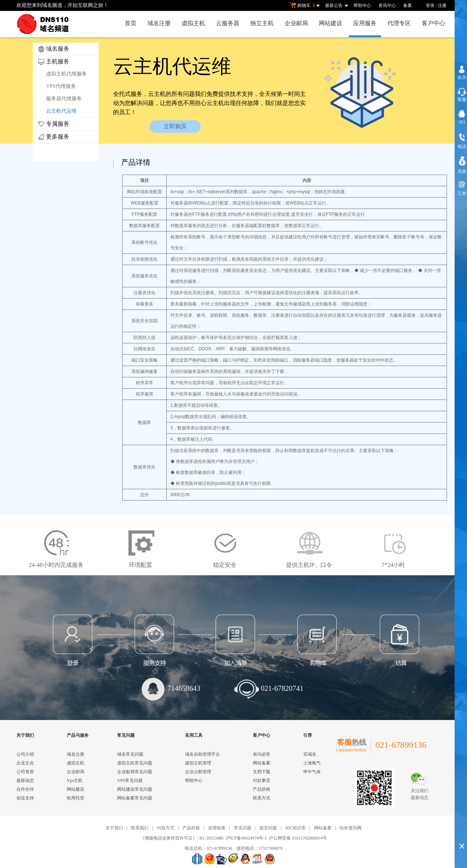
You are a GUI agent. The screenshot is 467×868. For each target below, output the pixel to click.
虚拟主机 (193, 23)
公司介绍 (25, 754)
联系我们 (140, 828)
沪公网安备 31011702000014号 (298, 838)
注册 (442, 5)
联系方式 (262, 798)
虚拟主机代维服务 (66, 74)
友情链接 (217, 828)
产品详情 (136, 162)
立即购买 (175, 126)
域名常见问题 (130, 754)
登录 (430, 5)
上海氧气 (312, 763)
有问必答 (262, 754)
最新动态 (25, 781)
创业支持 (25, 798)
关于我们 (114, 828)
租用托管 (76, 798)
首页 (131, 23)
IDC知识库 (296, 828)
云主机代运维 (61, 111)
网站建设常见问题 (135, 789)
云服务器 (228, 23)
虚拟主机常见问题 (135, 763)
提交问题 (268, 828)
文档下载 (262, 772)
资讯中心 (387, 5)
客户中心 (433, 23)
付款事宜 (262, 781)
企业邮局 (296, 23)
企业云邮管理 (198, 772)
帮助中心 (362, 5)
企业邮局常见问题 (135, 772)
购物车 (305, 6)
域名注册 (159, 23)
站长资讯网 (351, 828)
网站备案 (262, 763)
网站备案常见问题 (135, 798)
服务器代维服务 (64, 99)
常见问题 (243, 828)
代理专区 (399, 23)
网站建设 (331, 23)
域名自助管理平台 (202, 754)
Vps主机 (75, 781)
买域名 (310, 754)
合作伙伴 (25, 789)
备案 (408, 5)
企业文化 (25, 763)
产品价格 (262, 789)
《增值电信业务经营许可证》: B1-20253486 (182, 838)
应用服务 (365, 23)
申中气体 (312, 772)
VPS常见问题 (130, 781)
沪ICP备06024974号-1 (246, 838)
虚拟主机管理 (198, 763)
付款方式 (166, 828)
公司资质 (25, 772)
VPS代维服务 (61, 86)
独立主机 (262, 23)
